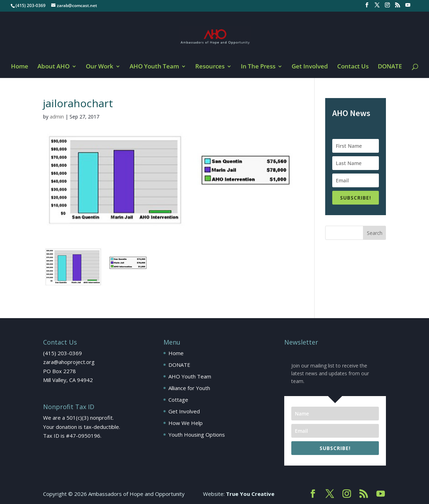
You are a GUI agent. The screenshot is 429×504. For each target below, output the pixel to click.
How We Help (186, 423)
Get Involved (310, 67)
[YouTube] (408, 7)
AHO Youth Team (154, 67)
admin (57, 117)
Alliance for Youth (189, 388)
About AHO (53, 67)
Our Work (100, 67)
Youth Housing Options (197, 435)
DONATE (390, 67)
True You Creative (250, 494)
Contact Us (353, 67)
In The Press (258, 67)
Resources (210, 67)
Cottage (178, 400)
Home (20, 67)
